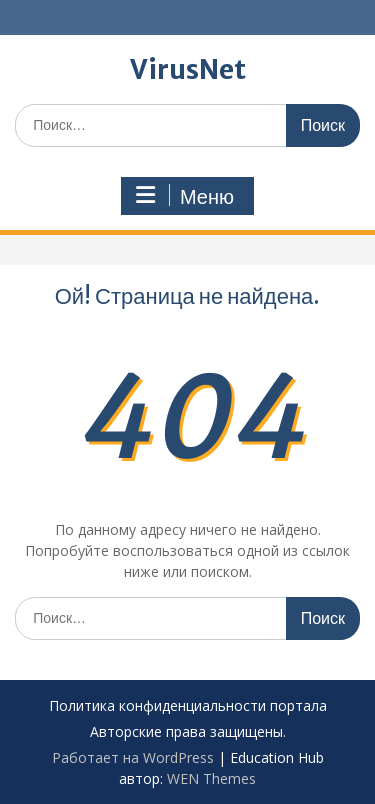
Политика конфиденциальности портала (188, 706)
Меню (185, 196)
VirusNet (188, 69)
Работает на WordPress (133, 757)
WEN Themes (211, 778)
